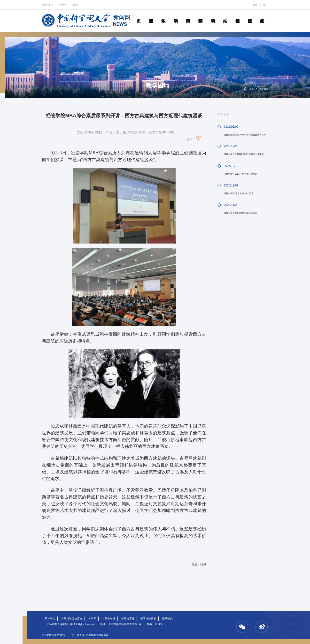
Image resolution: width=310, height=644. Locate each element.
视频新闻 (262, 15)
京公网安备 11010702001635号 (90, 635)
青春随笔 (238, 15)
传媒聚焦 (250, 15)
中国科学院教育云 (72, 619)
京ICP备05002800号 (54, 635)
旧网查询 (167, 619)
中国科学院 (49, 619)
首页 (139, 15)
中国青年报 (109, 619)
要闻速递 (151, 15)
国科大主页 (47, 5)
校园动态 (213, 15)
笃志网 (74, 5)
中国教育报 (128, 619)
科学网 (92, 619)
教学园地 (163, 15)
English (62, 5)
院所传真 (188, 15)
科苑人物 (201, 15)
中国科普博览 (148, 619)
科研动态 (176, 15)
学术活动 (225, 15)
